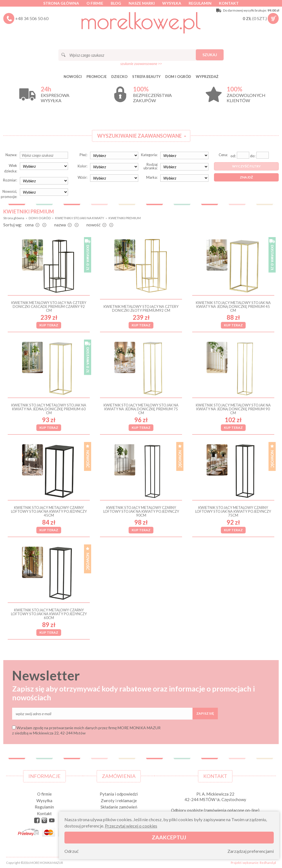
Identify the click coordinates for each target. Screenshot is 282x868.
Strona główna (61, 3)
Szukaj (210, 55)
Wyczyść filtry (246, 166)
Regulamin (200, 3)
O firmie (95, 3)
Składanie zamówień (119, 807)
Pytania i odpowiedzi (119, 794)
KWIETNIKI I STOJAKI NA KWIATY (80, 218)
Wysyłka (172, 3)
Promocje (97, 77)
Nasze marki (142, 3)
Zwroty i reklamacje (119, 801)
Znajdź (246, 177)
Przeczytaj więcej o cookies (131, 826)
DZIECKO (119, 77)
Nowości (73, 77)
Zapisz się (205, 713)
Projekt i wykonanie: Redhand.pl (253, 863)
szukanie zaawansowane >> (141, 64)
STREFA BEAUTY (146, 77)
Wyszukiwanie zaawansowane (139, 136)
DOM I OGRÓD (178, 77)
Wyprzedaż (207, 77)
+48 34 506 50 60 (32, 18)
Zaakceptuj (169, 837)
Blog (116, 3)
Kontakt (229, 3)
